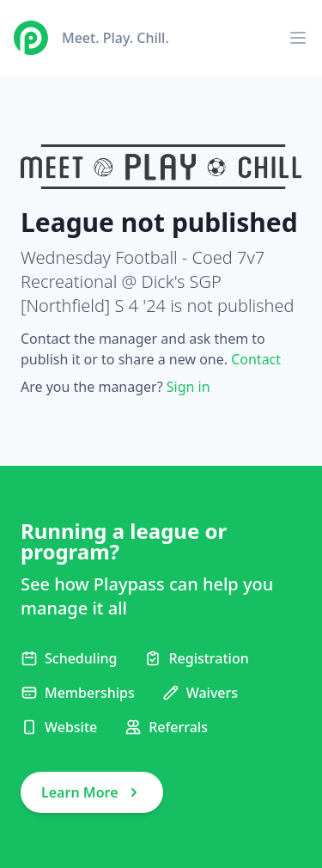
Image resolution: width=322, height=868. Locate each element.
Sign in (188, 387)
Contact (256, 359)
